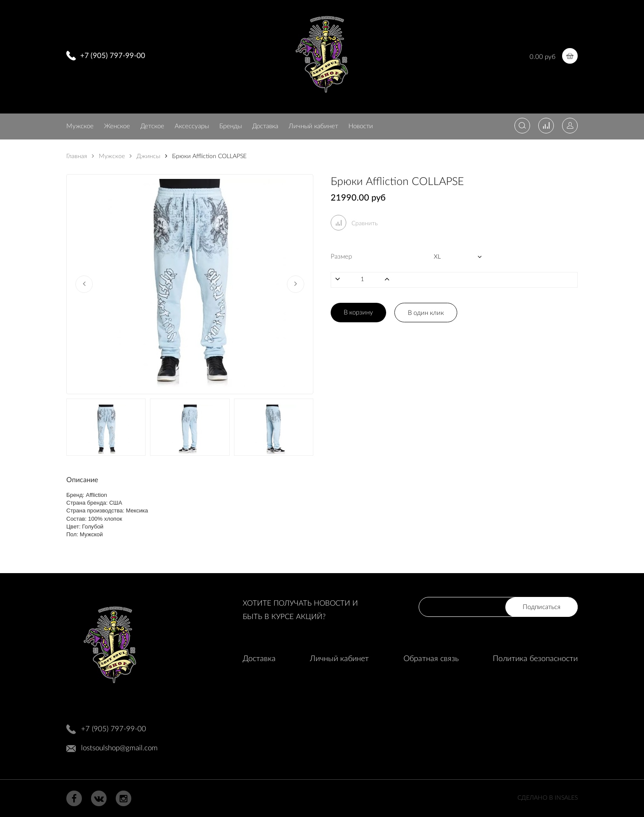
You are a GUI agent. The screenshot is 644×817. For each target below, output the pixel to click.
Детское (152, 126)
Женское (117, 126)
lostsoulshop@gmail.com (119, 748)
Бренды (231, 126)
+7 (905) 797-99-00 (113, 56)
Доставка (265, 126)
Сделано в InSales (548, 798)
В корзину (358, 313)
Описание (82, 480)
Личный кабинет (313, 126)
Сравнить (354, 224)
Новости (361, 126)
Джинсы (145, 156)
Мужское (80, 126)
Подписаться (542, 607)
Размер (341, 257)
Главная (77, 156)
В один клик (426, 313)
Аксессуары (192, 126)
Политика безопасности (535, 659)
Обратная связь (431, 659)
